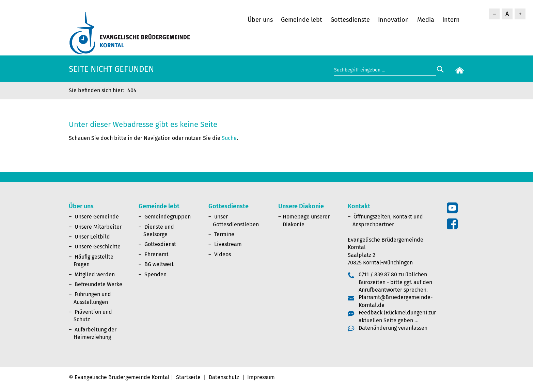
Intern (451, 20)
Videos (223, 254)
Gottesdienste (350, 20)
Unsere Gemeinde (97, 217)
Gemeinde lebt (302, 20)
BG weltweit (159, 264)
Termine (224, 234)
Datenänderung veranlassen (393, 328)
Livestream (228, 244)
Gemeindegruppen (168, 217)
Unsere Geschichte (98, 247)
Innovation (394, 20)
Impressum (261, 377)
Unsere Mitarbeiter (98, 227)
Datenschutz (224, 377)
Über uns (260, 20)
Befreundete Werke (98, 284)
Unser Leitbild (92, 237)
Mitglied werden (95, 274)
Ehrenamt (156, 254)
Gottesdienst (160, 244)
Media (426, 20)
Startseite (188, 377)
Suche (229, 138)
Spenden (155, 274)
